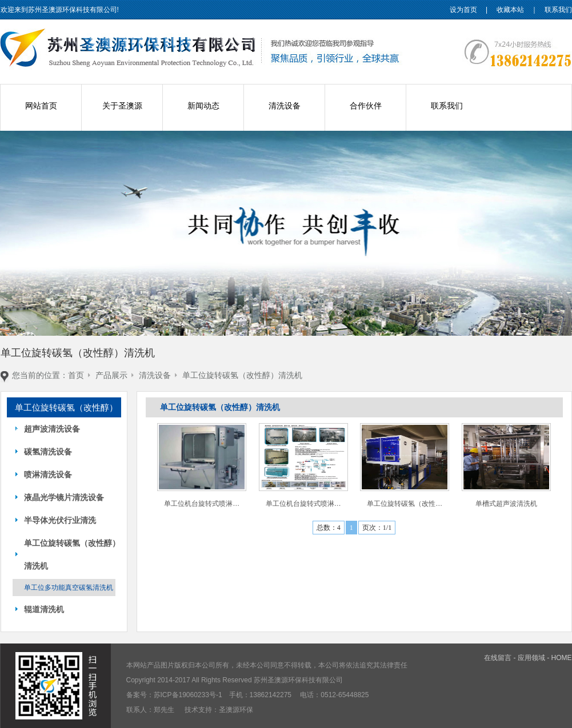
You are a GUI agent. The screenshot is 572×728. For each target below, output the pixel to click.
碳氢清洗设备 (48, 452)
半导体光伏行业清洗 (60, 520)
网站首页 (41, 106)
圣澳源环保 (236, 710)
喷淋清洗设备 (48, 474)
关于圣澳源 (122, 106)
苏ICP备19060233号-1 (188, 695)
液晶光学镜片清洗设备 (64, 497)
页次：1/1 (377, 528)
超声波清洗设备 (52, 429)
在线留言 (498, 658)
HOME (562, 658)
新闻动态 (203, 106)
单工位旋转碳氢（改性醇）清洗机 (242, 375)
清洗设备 (285, 106)
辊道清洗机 (44, 609)
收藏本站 (510, 10)
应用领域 (531, 658)
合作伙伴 (366, 106)
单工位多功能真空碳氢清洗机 (69, 588)
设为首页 (463, 10)
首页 (76, 375)
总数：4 (329, 528)
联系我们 (558, 10)
